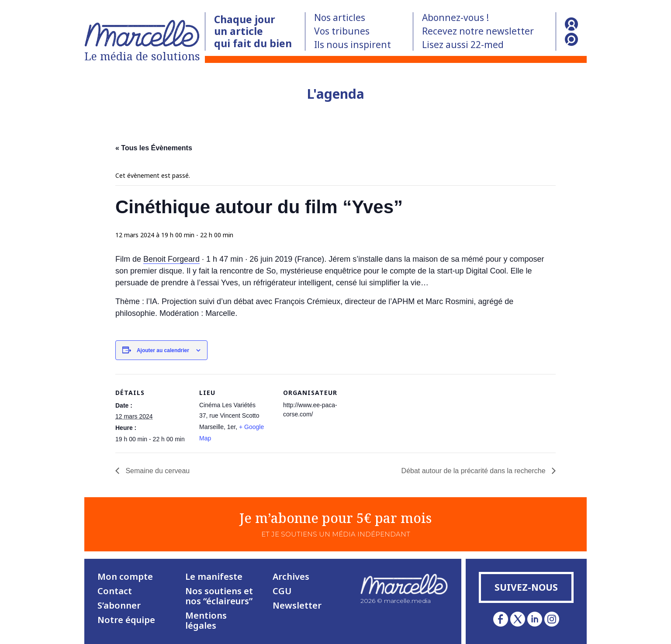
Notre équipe (126, 620)
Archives (291, 576)
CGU (282, 591)
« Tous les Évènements (154, 148)
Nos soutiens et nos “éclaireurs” (219, 596)
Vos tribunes (342, 31)
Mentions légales (206, 620)
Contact (115, 591)
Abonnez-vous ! (455, 17)
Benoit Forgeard (171, 259)
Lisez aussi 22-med (463, 45)
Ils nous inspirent (353, 45)
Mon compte (125, 576)
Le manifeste (214, 576)
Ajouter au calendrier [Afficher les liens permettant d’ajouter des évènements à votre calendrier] (163, 350)
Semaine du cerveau (157, 471)
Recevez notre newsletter (478, 31)
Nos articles (340, 17)
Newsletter (297, 605)
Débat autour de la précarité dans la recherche (474, 471)
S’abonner (119, 605)
